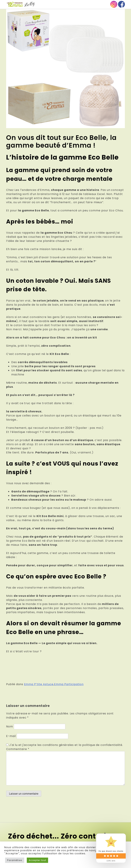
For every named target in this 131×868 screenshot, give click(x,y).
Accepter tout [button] (37, 860)
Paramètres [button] (15, 860)
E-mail (11, 736)
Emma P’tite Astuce (39, 684)
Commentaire (18, 749)
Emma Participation (69, 684)
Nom (10, 726)
